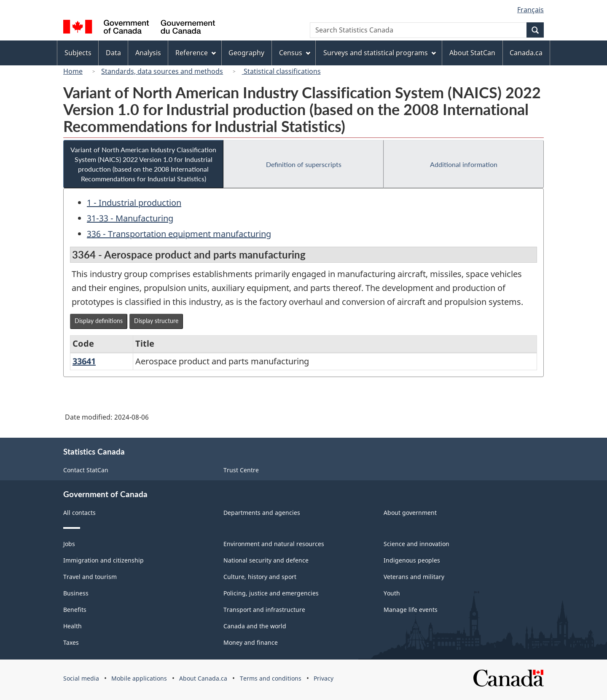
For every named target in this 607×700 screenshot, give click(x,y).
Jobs (69, 544)
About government (410, 513)
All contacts (79, 513)
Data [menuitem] (113, 53)
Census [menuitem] (295, 53)
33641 (84, 361)
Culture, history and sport (260, 577)
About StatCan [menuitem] (472, 53)
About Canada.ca (203, 678)
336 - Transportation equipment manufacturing (179, 234)
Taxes (71, 642)
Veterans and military (414, 577)
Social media (81, 678)
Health (73, 626)
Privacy (324, 678)
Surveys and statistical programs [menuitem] (380, 53)
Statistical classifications (281, 71)
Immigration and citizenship (103, 560)
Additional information (464, 164)
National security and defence (266, 560)
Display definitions (99, 321)
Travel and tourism (90, 577)
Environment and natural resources (274, 544)
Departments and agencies (262, 513)
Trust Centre (241, 470)
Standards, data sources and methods (162, 71)
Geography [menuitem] (246, 53)
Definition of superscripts (304, 164)
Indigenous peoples (412, 560)
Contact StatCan (86, 470)
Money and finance (251, 642)
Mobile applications (139, 678)
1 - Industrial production (134, 203)
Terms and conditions (271, 678)
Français (530, 10)
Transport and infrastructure (264, 610)
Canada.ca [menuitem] (526, 53)
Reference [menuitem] (196, 53)
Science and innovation (416, 544)
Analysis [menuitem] (148, 53)
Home (73, 71)
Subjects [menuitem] (78, 53)
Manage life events (411, 610)
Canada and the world (255, 626)
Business (76, 593)
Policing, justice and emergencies (271, 593)
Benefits (75, 610)
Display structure (156, 321)
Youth (392, 593)
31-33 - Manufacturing (130, 218)
